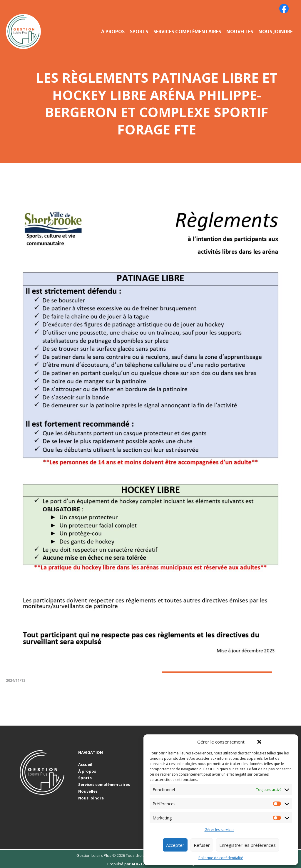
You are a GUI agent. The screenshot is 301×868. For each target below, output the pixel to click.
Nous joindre (275, 31)
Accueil (85, 765)
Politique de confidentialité (221, 858)
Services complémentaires (187, 31)
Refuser (202, 845)
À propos (113, 31)
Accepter (175, 845)
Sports (139, 31)
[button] (259, 742)
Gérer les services (219, 830)
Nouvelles (240, 31)
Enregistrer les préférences (248, 845)
